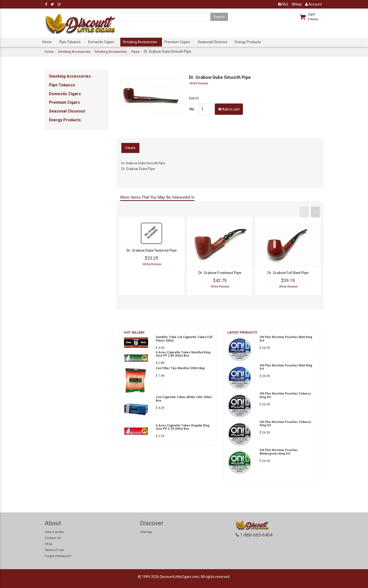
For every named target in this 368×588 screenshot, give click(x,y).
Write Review (199, 83)
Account (313, 4)
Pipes (135, 52)
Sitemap (146, 532)
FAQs (49, 544)
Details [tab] (130, 148)
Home (47, 42)
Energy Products (248, 42)
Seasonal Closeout (213, 42)
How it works (54, 532)
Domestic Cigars (101, 42)
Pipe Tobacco (70, 42)
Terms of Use (54, 550)
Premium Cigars (177, 42)
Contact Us (53, 538)
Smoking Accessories (140, 42)
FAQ (283, 4)
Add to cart (229, 109)
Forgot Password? (58, 556)
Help (297, 4)
